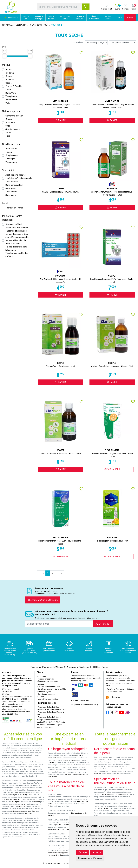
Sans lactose (11, 192)
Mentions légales (44, 692)
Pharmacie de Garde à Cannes (49, 717)
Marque (6, 65)
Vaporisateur (11, 162)
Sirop (8, 126)
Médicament (21, 25)
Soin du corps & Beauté (65, 18)
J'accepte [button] (82, 852)
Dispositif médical (14, 224)
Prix (4, 47)
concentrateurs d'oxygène (57, 853)
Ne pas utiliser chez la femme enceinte (16, 242)
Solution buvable (13, 129)
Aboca (8, 69)
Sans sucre (11, 195)
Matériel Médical (108, 18)
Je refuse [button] (96, 852)
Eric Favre (105, 808)
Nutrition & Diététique (39, 18)
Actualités (41, 676)
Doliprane (16, 792)
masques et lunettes (55, 855)
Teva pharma (11, 96)
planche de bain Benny (63, 825)
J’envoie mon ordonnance (43, 600)
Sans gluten (11, 188)
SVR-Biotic (98, 774)
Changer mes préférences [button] (90, 858)
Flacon (9, 152)
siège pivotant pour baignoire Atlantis (61, 829)
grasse (17, 799)
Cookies (40, 697)
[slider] (4, 56)
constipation (16, 802)
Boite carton (11, 149)
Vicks (8, 103)
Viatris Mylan (11, 100)
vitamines (28, 814)
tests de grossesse (18, 811)
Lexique (40, 684)
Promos (130, 18)
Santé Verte (11, 93)
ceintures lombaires (55, 758)
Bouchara (10, 80)
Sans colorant (12, 182)
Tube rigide (10, 159)
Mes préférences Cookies (47, 699)
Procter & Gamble (14, 86)
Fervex (23, 804)
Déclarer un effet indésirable (48, 687)
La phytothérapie (107, 794)
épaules (74, 760)
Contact (6, 694)
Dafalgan (25, 795)
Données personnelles (46, 694)
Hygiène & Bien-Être (80, 18)
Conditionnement (11, 144)
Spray (8, 133)
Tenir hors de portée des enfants (17, 255)
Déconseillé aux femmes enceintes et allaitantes (17, 229)
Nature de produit (12, 111)
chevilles (51, 763)
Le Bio (119, 18)
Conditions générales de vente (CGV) (52, 689)
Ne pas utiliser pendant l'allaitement (16, 248)
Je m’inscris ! (103, 624)
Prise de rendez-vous (46, 679)
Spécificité (8, 170)
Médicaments (11, 18)
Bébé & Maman (51, 18)
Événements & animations (48, 681)
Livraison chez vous (114, 692)
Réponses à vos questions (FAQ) (85, 705)
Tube (8, 136)
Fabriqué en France (14, 208)
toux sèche (8, 799)
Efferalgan (13, 795)
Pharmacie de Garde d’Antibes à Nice (52, 710)
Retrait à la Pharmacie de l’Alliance (120, 689)
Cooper (9, 83)
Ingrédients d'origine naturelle (19, 178)
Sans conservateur (14, 185)
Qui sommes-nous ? (11, 689)
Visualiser (112, 469)
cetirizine (37, 802)
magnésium (32, 811)
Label (5, 203)
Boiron (9, 76)
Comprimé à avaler (14, 116)
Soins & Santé (26, 18)
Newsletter (7, 692)
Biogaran (10, 73)
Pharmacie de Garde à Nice (48, 707)
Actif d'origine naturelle (16, 175)
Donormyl (22, 807)
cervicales (67, 760)
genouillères (79, 756)
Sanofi (8, 90)
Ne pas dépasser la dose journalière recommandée (17, 236)
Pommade (10, 122)
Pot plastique (12, 155)
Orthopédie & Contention (94, 18)
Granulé (9, 119)
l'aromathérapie (120, 794)
